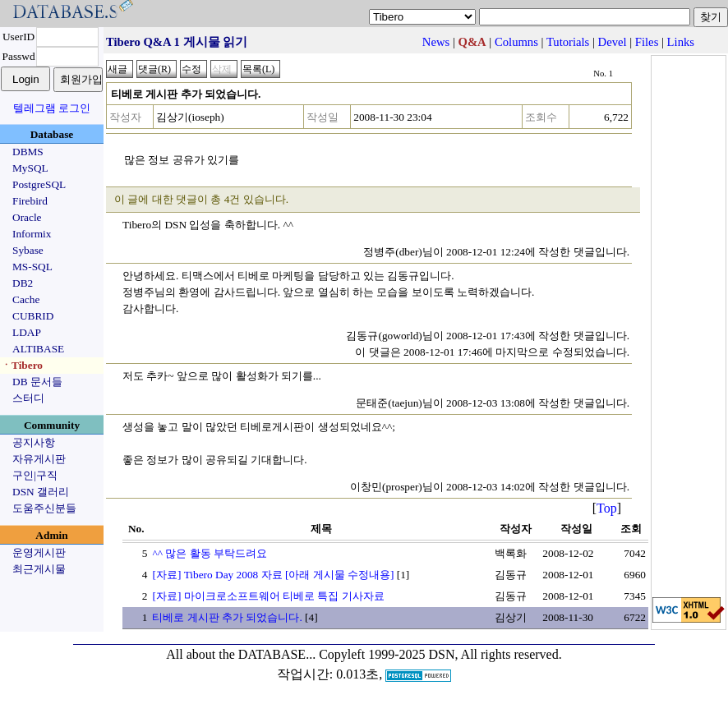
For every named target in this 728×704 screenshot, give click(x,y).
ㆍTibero (22, 365)
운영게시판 (39, 552)
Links (681, 42)
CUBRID (33, 316)
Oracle (27, 217)
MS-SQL (32, 267)
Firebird (30, 201)
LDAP (27, 332)
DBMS (28, 152)
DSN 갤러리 (41, 492)
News (436, 42)
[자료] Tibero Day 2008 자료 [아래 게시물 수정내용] (273, 575)
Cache (26, 299)
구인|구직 (35, 475)
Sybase (28, 250)
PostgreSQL (39, 184)
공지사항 (34, 442)
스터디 (28, 398)
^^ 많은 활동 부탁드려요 (210, 553)
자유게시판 (39, 459)
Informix (32, 234)
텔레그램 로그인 (52, 108)
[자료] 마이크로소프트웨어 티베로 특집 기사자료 (268, 596)
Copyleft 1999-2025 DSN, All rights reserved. (440, 654)
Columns (516, 42)
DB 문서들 (37, 382)
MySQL (30, 168)
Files (647, 42)
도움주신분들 (44, 508)
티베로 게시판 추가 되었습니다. (227, 617)
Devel (613, 42)
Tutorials (568, 42)
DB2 (23, 283)
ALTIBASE (38, 349)
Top (607, 508)
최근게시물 (39, 569)
